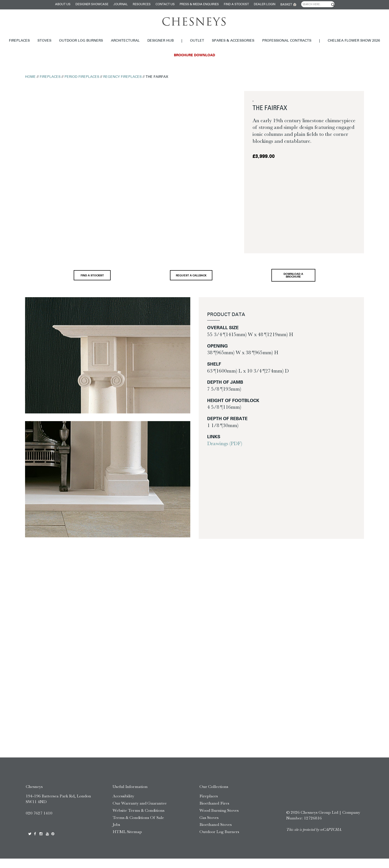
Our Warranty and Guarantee (140, 812)
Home (30, 77)
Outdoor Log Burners (81, 41)
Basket (286, 5)
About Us (63, 4)
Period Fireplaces (82, 77)
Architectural (125, 41)
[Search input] (318, 4)
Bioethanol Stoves (216, 834)
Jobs (116, 834)
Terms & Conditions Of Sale (138, 827)
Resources (142, 4)
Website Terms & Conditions (139, 820)
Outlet (197, 41)
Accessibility (123, 805)
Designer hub (161, 41)
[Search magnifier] (333, 5)
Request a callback (189, 279)
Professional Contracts (287, 41)
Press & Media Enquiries (199, 4)
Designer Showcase (92, 4)
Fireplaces (19, 41)
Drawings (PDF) (225, 450)
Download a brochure (297, 279)
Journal (121, 4)
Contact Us (165, 4)
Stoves (44, 41)
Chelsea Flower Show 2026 (354, 41)
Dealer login (265, 4)
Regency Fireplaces (122, 77)
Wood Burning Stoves (219, 820)
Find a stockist (236, 4)
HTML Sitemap (127, 841)
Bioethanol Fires (214, 812)
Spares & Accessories (233, 41)
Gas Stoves (209, 827)
